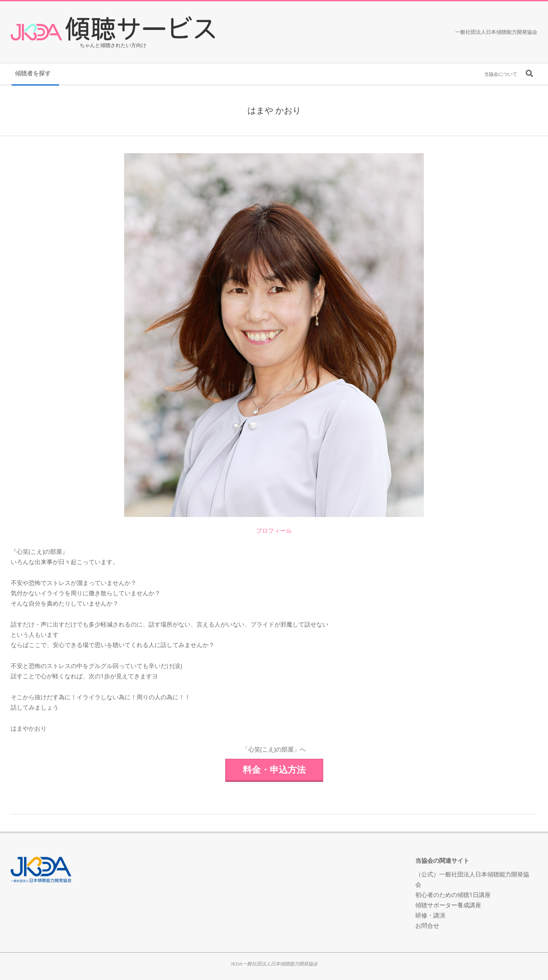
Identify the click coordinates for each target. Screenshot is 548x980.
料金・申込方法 (274, 769)
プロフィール (274, 530)
